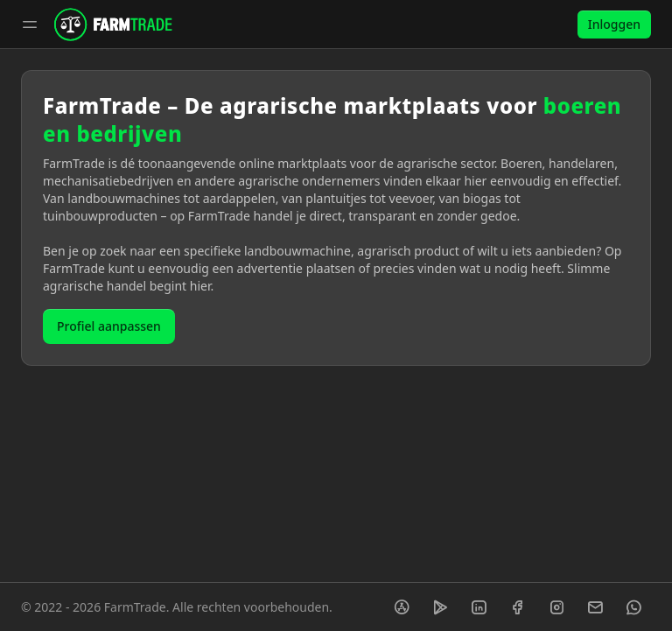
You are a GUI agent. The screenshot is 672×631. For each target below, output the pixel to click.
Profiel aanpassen (109, 326)
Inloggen (614, 24)
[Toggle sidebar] (30, 25)
